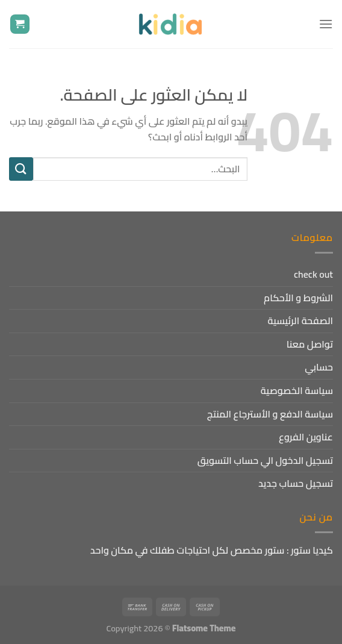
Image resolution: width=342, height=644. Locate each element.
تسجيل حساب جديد (296, 483)
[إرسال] (21, 169)
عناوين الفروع (306, 437)
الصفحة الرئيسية (300, 320)
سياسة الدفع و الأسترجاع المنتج (270, 414)
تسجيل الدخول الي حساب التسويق (265, 460)
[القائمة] (326, 24)
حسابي (319, 367)
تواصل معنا (310, 344)
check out (313, 274)
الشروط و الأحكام (298, 298)
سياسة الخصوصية (297, 390)
